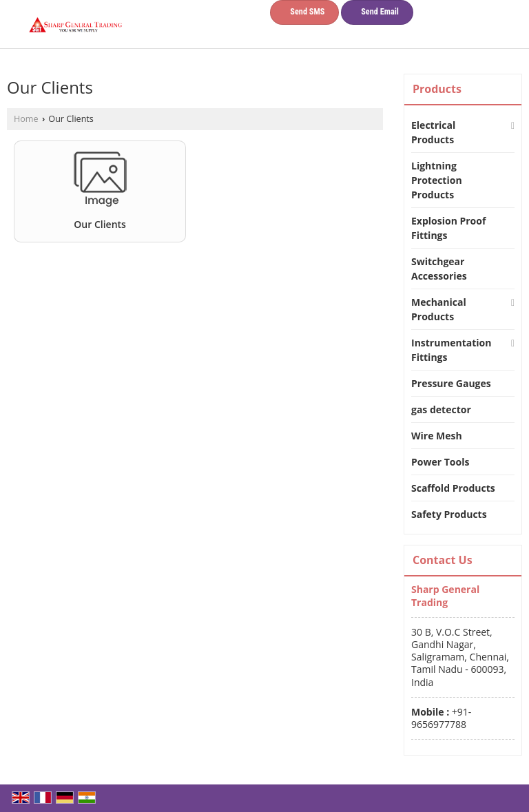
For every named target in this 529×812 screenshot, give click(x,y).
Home (26, 119)
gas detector (441, 409)
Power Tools (440, 462)
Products (437, 89)
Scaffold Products (453, 488)
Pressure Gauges (451, 383)
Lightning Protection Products (437, 180)
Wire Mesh (437, 436)
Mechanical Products (439, 309)
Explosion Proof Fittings (448, 228)
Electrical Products (433, 132)
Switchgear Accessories (439, 269)
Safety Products (449, 514)
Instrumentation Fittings (451, 350)
